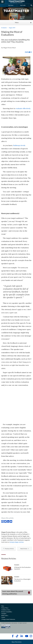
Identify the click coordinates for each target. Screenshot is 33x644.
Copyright (4, 614)
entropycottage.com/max (17, 542)
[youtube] (30, 52)
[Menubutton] (2, 2)
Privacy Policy (5, 608)
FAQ (2, 606)
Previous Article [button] (8, 549)
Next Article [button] (25, 549)
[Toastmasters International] (17, 2)
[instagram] (31, 52)
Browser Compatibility (6, 612)
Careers (3, 617)
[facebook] (25, 52)
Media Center (4, 616)
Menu (17, 22)
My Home (11, 5)
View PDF (22, 18)
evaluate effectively (23, 108)
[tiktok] (27, 52)
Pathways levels (19, 145)
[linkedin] (28, 52)
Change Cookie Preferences (8, 619)
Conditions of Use (5, 610)
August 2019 (12, 28)
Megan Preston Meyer (10, 48)
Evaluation (4, 28)
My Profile (23, 5)
